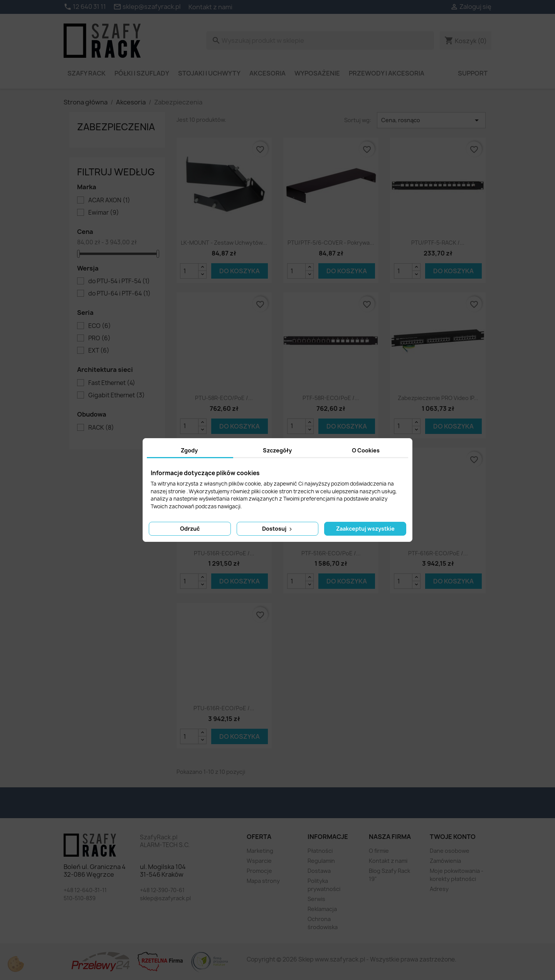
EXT (99, 351)
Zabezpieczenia (116, 127)
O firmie (379, 851)
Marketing (260, 851)
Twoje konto (453, 837)
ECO (100, 326)
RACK (101, 428)
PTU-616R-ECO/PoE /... (224, 708)
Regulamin (321, 861)
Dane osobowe (450, 851)
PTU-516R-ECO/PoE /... (224, 553)
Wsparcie (259, 861)
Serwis (316, 899)
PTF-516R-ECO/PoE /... (331, 553)
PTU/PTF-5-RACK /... (438, 243)
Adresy (439, 889)
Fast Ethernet (112, 383)
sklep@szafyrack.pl (165, 898)
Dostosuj (278, 529)
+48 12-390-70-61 (162, 890)
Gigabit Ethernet (117, 395)
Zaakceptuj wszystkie (365, 529)
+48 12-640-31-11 (85, 890)
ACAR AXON (109, 200)
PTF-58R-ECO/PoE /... (331, 398)
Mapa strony (263, 881)
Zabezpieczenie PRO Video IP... (438, 398)
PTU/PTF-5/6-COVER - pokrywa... (331, 243)
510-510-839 (80, 898)
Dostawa (319, 871)
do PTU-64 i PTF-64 (119, 294)
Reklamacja (322, 909)
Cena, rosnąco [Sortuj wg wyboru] (431, 120)
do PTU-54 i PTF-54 (119, 281)
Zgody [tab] (189, 450)
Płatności (320, 851)
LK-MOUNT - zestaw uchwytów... (224, 243)
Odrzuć (190, 529)
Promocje (259, 871)
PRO (99, 338)
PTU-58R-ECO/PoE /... (224, 398)
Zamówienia (445, 861)
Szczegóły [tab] (277, 450)
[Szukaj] (320, 40)
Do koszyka (240, 271)
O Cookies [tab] (366, 450)
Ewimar (104, 213)
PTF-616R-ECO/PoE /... (438, 553)
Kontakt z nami (210, 7)
